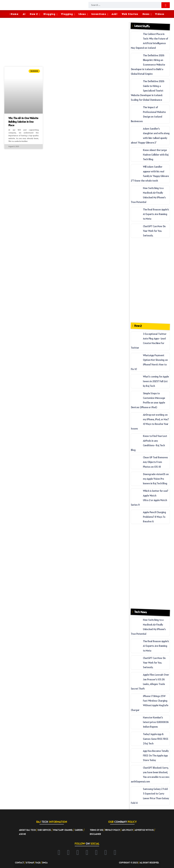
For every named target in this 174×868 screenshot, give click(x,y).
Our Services (44, 830)
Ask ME (22, 834)
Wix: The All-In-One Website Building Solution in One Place (23, 122)
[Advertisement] (66, 44)
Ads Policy (127, 830)
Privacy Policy (113, 830)
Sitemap (30, 863)
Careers (79, 830)
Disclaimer (95, 834)
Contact (20, 863)
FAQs (38, 863)
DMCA (45, 863)
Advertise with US (144, 830)
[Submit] (166, 5)
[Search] (129, 5)
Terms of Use (97, 830)
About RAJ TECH (27, 830)
